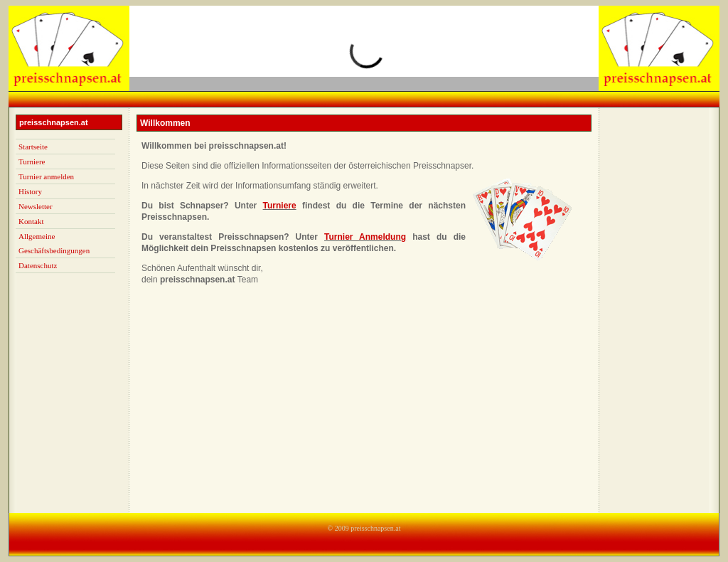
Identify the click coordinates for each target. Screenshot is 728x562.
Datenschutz (38, 265)
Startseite (33, 147)
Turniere (32, 161)
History (30, 191)
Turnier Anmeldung (365, 237)
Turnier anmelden (46, 176)
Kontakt (31, 221)
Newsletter (36, 206)
